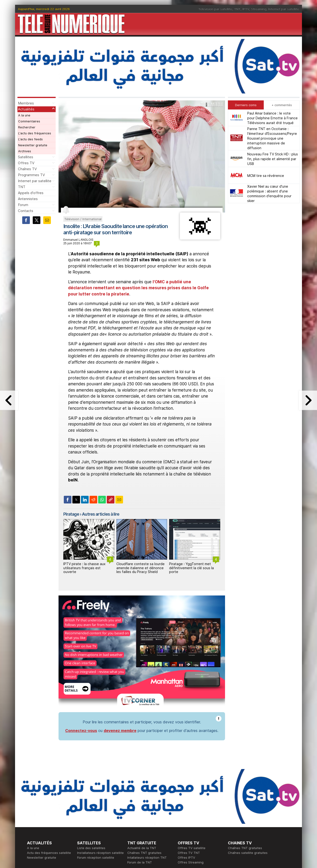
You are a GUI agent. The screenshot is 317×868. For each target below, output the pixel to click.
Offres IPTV (186, 788)
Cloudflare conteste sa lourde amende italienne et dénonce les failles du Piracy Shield (140, 568)
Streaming (259, 9)
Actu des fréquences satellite (49, 783)
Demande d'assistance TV (147, 826)
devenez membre (120, 661)
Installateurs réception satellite (100, 783)
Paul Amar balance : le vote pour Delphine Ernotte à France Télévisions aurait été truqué (272, 118)
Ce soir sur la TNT (41, 817)
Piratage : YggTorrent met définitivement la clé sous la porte (191, 568)
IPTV (246, 9)
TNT (237, 9)
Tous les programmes (43, 822)
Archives (25, 151)
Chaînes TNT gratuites (144, 783)
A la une (24, 115)
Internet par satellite (284, 9)
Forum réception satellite (96, 788)
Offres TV (26, 163)
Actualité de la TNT (142, 779)
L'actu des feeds (30, 139)
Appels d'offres (31, 193)
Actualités (26, 109)
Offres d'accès (88, 822)
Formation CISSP (190, 817)
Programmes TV (31, 175)
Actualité (84, 817)
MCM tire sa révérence (266, 176)
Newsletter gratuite (33, 145)
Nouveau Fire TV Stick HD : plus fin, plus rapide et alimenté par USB (273, 159)
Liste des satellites (91, 779)
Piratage (71, 514)
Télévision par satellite (215, 9)
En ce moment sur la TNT (46, 812)
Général (133, 822)
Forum (23, 205)
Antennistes (28, 199)
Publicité (134, 817)
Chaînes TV (27, 169)
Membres (26, 103)
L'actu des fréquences (35, 133)
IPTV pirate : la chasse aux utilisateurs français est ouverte (84, 568)
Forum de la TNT (140, 793)
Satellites (26, 157)
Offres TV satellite (192, 779)
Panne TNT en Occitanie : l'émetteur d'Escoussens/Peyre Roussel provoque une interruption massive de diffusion (272, 138)
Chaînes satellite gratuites (248, 783)
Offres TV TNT (189, 783)
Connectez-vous (81, 661)
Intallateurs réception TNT (147, 788)
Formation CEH (189, 812)
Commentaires (29, 121)
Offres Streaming (191, 793)
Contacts (26, 211)
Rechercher (27, 127)
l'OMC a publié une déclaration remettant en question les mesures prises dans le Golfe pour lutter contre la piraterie (138, 288)
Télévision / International (83, 219)
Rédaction (135, 812)
